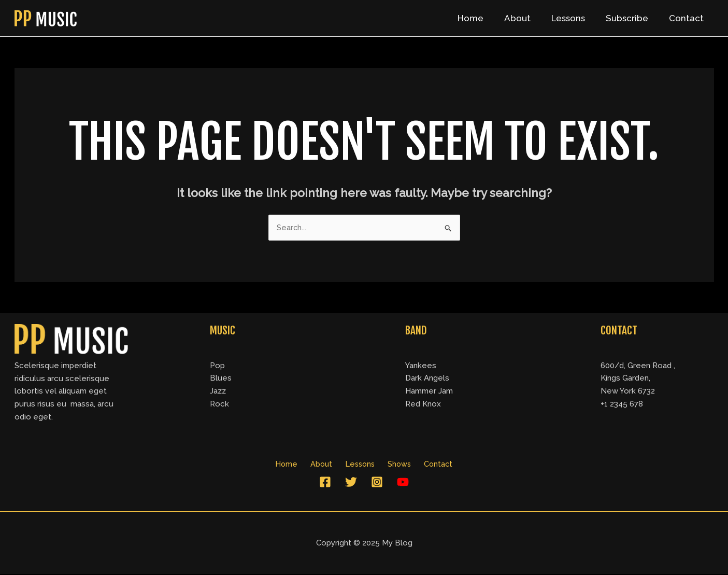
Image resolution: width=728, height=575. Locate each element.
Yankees (421, 366)
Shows (396, 465)
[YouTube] (403, 483)
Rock (219, 404)
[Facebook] (325, 483)
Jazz (218, 391)
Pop (217, 366)
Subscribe (632, 18)
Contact (688, 18)
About (528, 18)
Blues (221, 378)
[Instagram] (377, 483)
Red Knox (423, 404)
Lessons (576, 18)
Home (484, 18)
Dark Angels (427, 378)
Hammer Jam (429, 391)
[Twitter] (351, 483)
